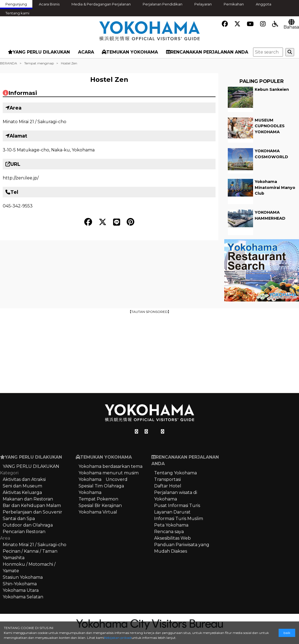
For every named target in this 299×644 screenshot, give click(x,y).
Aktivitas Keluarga (22, 492)
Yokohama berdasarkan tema (110, 466)
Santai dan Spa (19, 519)
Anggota (264, 4)
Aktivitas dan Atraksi (24, 479)
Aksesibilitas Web (172, 538)
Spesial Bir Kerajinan (100, 505)
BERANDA (9, 63)
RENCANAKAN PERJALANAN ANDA (207, 52)
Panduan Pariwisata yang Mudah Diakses (182, 548)
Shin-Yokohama (20, 584)
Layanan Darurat (172, 512)
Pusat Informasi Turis (177, 505)
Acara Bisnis (49, 4)
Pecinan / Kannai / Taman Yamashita (30, 554)
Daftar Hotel (168, 486)
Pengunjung (16, 4)
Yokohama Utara (21, 590)
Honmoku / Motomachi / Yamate (29, 567)
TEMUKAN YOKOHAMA (130, 52)
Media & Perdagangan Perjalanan (101, 4)
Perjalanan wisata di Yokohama (176, 496)
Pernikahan (234, 4)
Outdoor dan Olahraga (28, 525)
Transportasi (167, 479)
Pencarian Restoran (24, 532)
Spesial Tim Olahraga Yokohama (101, 489)
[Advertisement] (149, 353)
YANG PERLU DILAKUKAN (39, 52)
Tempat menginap (39, 63)
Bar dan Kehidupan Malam (32, 505)
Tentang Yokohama (175, 473)
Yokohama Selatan (23, 597)
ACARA (86, 52)
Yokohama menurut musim (109, 473)
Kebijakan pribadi (118, 638)
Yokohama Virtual (98, 512)
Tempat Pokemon (98, 499)
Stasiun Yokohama (23, 577)
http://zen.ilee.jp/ (21, 178)
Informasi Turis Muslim (179, 519)
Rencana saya (169, 532)
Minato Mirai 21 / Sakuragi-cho (35, 122)
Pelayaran (203, 4)
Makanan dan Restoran (28, 499)
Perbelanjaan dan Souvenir (32, 512)
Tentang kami (17, 13)
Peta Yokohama (171, 525)
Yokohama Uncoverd (103, 479)
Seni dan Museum (22, 486)
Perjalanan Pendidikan (163, 4)
